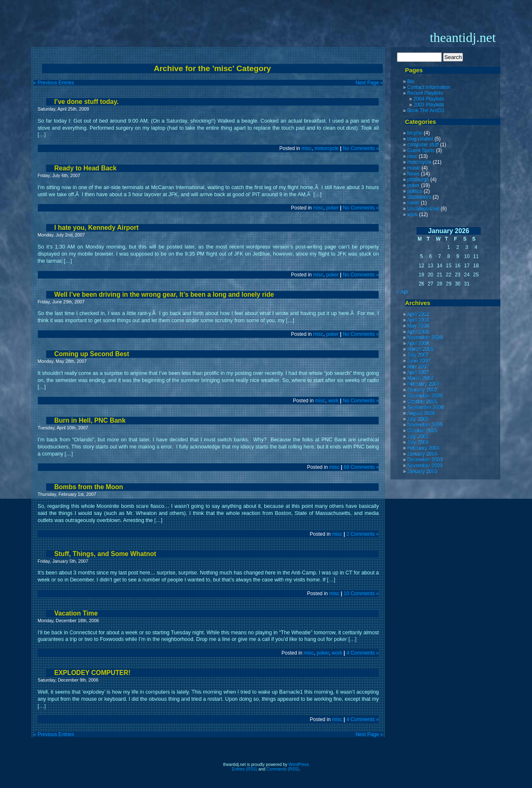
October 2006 (422, 401)
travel (413, 203)
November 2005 (425, 425)
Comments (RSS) (283, 769)
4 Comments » (362, 653)
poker (332, 208)
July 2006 (418, 419)
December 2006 (425, 396)
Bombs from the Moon (89, 487)
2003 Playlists (429, 105)
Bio (411, 81)
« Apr (403, 292)
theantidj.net (463, 37)
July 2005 (418, 436)
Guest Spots (421, 150)
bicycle (415, 133)
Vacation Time (76, 613)
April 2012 (418, 314)
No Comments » (361, 148)
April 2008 (418, 343)
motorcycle (327, 148)
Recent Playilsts (425, 93)
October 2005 (422, 431)
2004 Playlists (429, 99)
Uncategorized (423, 209)
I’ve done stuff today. (87, 102)
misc (307, 148)
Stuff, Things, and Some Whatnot (105, 554)
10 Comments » (361, 593)
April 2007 (418, 372)
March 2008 (420, 349)
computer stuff (423, 145)
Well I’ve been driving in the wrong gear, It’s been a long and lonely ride (164, 294)
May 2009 (418, 326)
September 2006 (426, 407)
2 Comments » (362, 534)
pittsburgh (418, 180)
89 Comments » (361, 467)
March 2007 (420, 378)
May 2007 (418, 367)
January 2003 (422, 471)
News (414, 174)
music (414, 168)
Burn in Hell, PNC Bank (90, 420)
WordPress (299, 765)
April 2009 (418, 332)
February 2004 (424, 448)
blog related (420, 139)
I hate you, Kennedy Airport (97, 228)
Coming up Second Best (92, 354)
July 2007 (418, 355)
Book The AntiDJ (426, 111)
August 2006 (421, 413)
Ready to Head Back (86, 168)
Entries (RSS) (245, 769)
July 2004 (418, 442)
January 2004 (422, 454)
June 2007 (419, 361)
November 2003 (425, 465)
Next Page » (369, 83)
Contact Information (429, 87)
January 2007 (422, 390)
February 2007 (424, 384)
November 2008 (425, 337)
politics (415, 191)
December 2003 (425, 460)
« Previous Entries (54, 83)
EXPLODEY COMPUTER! (92, 673)
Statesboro (419, 197)
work (333, 401)
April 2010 (418, 320)
